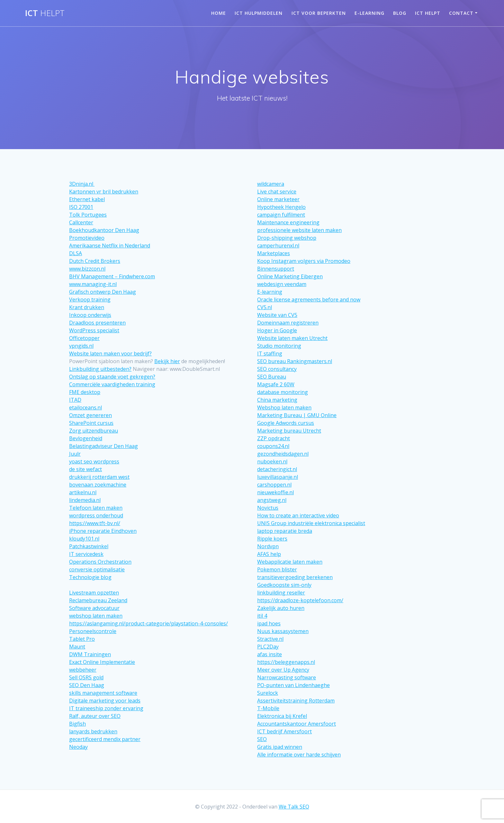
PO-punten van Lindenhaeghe (293, 685)
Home (219, 13)
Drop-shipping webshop (287, 238)
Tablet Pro (82, 639)
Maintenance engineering (288, 222)
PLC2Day (268, 647)
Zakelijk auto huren (281, 608)
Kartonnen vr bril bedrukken (104, 192)
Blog (400, 13)
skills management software (103, 693)
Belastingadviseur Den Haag (104, 446)
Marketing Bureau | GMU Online (297, 415)
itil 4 (262, 616)
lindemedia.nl (85, 500)
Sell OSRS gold (86, 677)
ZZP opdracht (274, 438)
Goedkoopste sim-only (284, 585)
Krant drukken (87, 307)
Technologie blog (90, 577)
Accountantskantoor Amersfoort (297, 724)
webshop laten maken (96, 616)
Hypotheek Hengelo (281, 207)
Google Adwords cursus (286, 423)
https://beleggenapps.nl (286, 662)
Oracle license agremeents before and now (309, 300)
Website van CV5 (277, 315)
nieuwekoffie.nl (275, 492)
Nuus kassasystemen (283, 631)
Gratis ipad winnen (280, 747)
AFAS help (269, 554)
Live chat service (277, 192)
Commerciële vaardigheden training (112, 384)
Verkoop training (90, 300)
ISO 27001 (81, 207)
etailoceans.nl (85, 407)
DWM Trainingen (90, 654)
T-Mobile (268, 708)
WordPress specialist (94, 330)
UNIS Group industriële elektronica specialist (311, 523)
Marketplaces (274, 253)
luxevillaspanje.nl (278, 477)
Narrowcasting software (287, 677)
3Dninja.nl (82, 184)
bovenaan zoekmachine (98, 485)
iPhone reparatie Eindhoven (103, 531)
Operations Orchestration (100, 562)
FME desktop (85, 392)
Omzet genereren (90, 415)
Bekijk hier (167, 361)
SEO (262, 739)
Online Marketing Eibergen (290, 276)
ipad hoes (269, 623)
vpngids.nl (81, 346)
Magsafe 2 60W (276, 384)
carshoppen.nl (274, 485)
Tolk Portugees (88, 215)
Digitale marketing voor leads (105, 701)
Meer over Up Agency (283, 670)
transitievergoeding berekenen (295, 577)
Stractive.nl (270, 639)
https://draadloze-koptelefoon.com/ (300, 600)
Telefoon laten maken (96, 508)
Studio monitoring (279, 346)
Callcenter (81, 222)
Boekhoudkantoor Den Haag (104, 230)
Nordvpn (268, 546)
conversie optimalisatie (97, 569)
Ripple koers (272, 539)
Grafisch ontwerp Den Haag (103, 292)
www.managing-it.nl (93, 284)
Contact (461, 13)
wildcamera (271, 184)
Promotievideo (87, 238)
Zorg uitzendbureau (94, 431)
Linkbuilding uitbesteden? (100, 369)
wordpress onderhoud (96, 515)
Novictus (268, 508)
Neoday (78, 747)
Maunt (77, 647)
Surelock (268, 693)
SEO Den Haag (87, 685)
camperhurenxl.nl (278, 246)
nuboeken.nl (272, 461)
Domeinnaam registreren (288, 323)
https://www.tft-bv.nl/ (95, 523)
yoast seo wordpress (94, 461)
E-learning (369, 13)
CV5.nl (265, 307)
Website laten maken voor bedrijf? (110, 353)
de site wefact (85, 469)
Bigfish (77, 724)
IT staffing (270, 353)
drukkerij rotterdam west (99, 477)
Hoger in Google (277, 330)
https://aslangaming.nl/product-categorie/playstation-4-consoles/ (148, 623)
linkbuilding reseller (281, 593)
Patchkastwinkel (89, 546)
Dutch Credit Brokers (95, 261)
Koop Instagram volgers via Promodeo (304, 261)
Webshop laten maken (284, 407)
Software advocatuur (94, 608)
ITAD (75, 400)
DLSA (76, 253)
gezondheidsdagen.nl (283, 454)
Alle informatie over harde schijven (299, 755)
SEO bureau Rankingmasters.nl (295, 361)
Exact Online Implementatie (102, 662)
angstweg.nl (272, 500)
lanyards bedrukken (93, 731)
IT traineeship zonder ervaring (106, 708)
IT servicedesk (86, 554)
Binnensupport (276, 269)
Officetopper (84, 338)
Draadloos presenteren (97, 323)
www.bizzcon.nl (87, 269)
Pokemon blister (277, 569)
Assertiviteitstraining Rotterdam (296, 701)
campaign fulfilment (281, 215)
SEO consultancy (277, 369)
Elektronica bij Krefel (282, 716)
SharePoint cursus (91, 423)
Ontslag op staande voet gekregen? (112, 377)
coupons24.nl (273, 446)
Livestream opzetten (94, 593)
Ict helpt (428, 13)
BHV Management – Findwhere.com (112, 276)
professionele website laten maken (299, 230)
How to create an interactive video (298, 515)
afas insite (270, 654)
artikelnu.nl (83, 492)
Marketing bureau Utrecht (289, 431)
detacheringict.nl (277, 469)
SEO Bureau (272, 377)
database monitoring (283, 392)
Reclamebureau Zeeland (98, 600)
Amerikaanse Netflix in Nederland (110, 246)
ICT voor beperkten (319, 13)
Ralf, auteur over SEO (95, 716)
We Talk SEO (294, 807)
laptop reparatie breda (285, 531)
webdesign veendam (282, 284)
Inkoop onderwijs (90, 315)
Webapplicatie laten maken (290, 562)
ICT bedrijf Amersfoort (284, 731)
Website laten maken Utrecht (292, 338)
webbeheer (83, 670)
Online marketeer (278, 199)
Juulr (75, 454)
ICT (45, 13)
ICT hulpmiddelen (259, 13)
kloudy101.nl (84, 539)
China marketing (277, 400)
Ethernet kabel (87, 199)
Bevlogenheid (86, 438)
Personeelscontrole (93, 631)
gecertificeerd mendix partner (105, 739)
